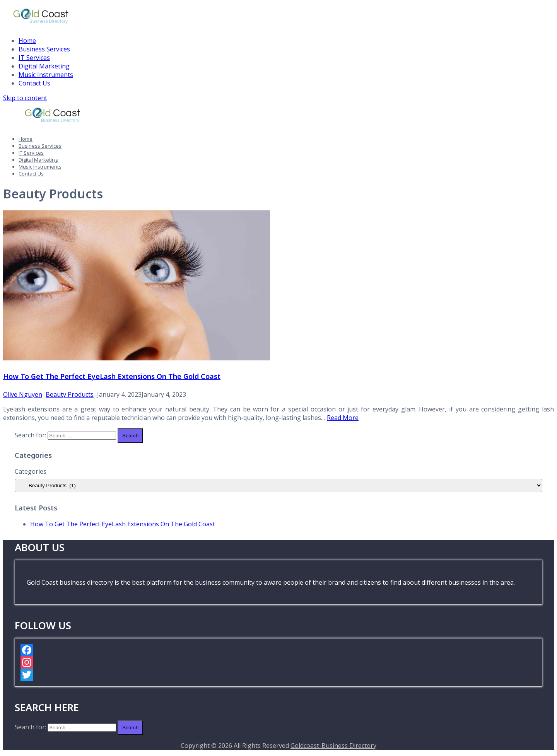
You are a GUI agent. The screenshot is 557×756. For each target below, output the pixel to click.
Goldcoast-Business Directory (333, 746)
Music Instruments (46, 75)
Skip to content (25, 98)
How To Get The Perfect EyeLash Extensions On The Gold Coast (112, 376)
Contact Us (34, 83)
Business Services (44, 49)
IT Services (34, 58)
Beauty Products (70, 394)
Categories (31, 471)
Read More (343, 418)
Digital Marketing (44, 66)
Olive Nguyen (23, 394)
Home (27, 41)
